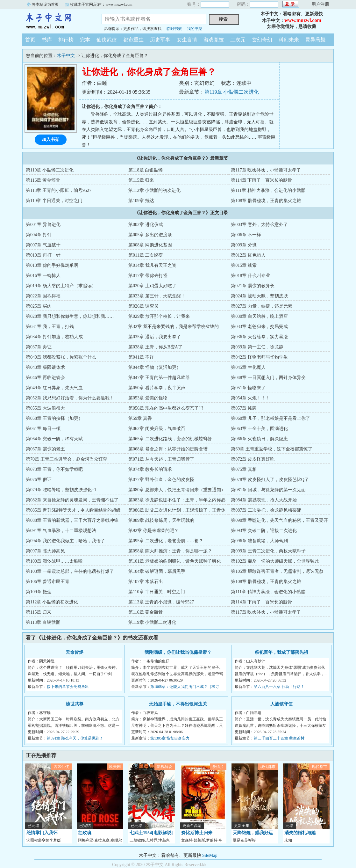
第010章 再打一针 (43, 255)
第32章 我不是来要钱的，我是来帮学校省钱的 (174, 327)
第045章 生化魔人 (248, 367)
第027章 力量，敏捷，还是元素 (262, 306)
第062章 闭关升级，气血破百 (157, 429)
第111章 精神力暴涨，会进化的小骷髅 (268, 190)
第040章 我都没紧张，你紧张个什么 (61, 357)
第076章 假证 (39, 480)
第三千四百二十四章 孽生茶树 (279, 738)
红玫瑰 (85, 833)
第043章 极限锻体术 (45, 367)
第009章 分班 (244, 245)
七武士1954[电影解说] (151, 833)
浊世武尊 (75, 704)
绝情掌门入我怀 (42, 833)
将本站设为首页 (45, 4)
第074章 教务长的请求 (150, 469)
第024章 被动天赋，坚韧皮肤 (259, 296)
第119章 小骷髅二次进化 (232, 92)
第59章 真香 (140, 418)
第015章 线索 (244, 265)
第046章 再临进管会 (45, 378)
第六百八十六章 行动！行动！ (279, 687)
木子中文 (57, 20)
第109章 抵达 (141, 201)
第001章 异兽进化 (43, 225)
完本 (85, 40)
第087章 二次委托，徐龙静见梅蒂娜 (266, 510)
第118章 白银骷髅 (146, 170)
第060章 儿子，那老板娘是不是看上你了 (271, 418)
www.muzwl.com (303, 20)
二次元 (238, 40)
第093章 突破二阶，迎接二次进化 (264, 531)
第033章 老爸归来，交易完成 (259, 327)
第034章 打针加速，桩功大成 (54, 337)
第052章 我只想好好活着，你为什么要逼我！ (70, 398)
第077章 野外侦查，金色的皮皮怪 (161, 480)
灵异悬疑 (316, 40)
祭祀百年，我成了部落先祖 (281, 652)
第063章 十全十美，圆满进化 (259, 429)
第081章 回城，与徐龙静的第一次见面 (268, 490)
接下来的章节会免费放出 (68, 687)
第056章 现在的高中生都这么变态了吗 (166, 408)
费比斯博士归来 (197, 833)
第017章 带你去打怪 (148, 276)
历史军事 (160, 40)
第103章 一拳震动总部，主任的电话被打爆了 (70, 571)
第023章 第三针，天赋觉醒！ (157, 296)
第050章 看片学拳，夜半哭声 (157, 388)
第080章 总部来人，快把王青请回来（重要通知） (177, 490)
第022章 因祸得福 (43, 296)
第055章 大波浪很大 (45, 408)
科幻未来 (289, 40)
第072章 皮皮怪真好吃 (253, 459)
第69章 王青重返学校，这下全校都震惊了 (272, 449)
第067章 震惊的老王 (45, 449)
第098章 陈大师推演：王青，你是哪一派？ (170, 551)
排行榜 (66, 40)
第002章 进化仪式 (146, 225)
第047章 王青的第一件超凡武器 (159, 378)
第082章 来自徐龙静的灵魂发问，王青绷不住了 (72, 500)
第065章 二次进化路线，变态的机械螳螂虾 (170, 439)
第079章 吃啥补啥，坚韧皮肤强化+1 (61, 490)
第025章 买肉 (39, 306)
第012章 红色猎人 (248, 255)
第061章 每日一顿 (43, 429)
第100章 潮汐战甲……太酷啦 (54, 561)
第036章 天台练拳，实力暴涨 (259, 337)
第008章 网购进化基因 (150, 245)
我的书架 (195, 29)
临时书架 (174, 29)
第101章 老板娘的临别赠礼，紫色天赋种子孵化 (175, 561)
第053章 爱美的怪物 (148, 398)
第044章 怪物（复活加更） (155, 367)
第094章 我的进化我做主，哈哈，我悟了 (65, 541)
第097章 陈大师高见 (45, 551)
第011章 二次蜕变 (146, 255)
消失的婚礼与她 (300, 833)
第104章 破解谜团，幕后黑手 (157, 571)
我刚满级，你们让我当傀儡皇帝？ (178, 652)
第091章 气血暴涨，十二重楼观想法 (61, 531)
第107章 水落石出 (146, 582)
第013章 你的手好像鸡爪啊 (52, 265)
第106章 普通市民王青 (48, 582)
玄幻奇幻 (262, 40)
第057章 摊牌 (244, 408)
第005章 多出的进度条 (150, 235)
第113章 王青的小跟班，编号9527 (59, 190)
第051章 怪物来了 (248, 388)
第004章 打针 (39, 235)
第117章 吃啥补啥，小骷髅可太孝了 (266, 170)
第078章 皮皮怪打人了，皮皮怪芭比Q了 (270, 480)
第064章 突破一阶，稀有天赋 (54, 439)
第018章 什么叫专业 (250, 276)
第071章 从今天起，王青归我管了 (161, 459)
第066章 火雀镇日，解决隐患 (259, 439)
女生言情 (187, 40)
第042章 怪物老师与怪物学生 (259, 357)
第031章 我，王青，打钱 (50, 327)
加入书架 (51, 139)
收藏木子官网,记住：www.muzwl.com (101, 4)
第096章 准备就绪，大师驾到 (259, 541)
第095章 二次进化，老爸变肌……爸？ (166, 541)
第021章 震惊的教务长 (253, 286)
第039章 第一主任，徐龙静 (257, 347)
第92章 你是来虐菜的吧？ (153, 531)
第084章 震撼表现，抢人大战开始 (264, 500)
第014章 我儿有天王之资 (152, 265)
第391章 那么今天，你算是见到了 (75, 738)
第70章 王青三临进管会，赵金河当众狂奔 (67, 459)
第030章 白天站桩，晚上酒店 (259, 316)
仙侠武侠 (107, 40)
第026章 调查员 (143, 306)
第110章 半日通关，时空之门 (54, 201)
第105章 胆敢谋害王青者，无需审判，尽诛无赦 (277, 571)
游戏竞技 (214, 40)
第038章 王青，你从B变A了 (155, 347)
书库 (47, 40)
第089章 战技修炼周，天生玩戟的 (161, 520)
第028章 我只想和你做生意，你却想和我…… (70, 316)
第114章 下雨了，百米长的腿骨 (261, 180)
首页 (30, 40)
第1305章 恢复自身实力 (170, 738)
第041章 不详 (141, 357)
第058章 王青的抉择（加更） (54, 418)
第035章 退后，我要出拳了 (155, 337)
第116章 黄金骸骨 (43, 180)
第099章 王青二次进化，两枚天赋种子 (268, 551)
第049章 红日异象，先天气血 (54, 388)
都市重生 (133, 40)
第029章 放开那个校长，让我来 (159, 316)
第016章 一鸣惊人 (43, 276)
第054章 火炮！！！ (250, 398)
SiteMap (210, 855)
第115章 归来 (141, 180)
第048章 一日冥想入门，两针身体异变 (268, 378)
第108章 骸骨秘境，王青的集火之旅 (266, 201)
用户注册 (320, 4)
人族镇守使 (281, 704)
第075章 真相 (244, 469)
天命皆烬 (75, 652)
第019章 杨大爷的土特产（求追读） (61, 286)
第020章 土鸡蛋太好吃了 (152, 286)
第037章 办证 (39, 347)
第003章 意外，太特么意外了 (259, 225)
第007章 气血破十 (43, 245)
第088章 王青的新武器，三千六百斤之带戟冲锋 (72, 520)
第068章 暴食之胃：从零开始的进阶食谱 (168, 449)
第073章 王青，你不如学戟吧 (54, 469)
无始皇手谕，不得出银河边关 (178, 704)
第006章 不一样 (246, 235)
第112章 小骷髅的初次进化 (154, 190)
